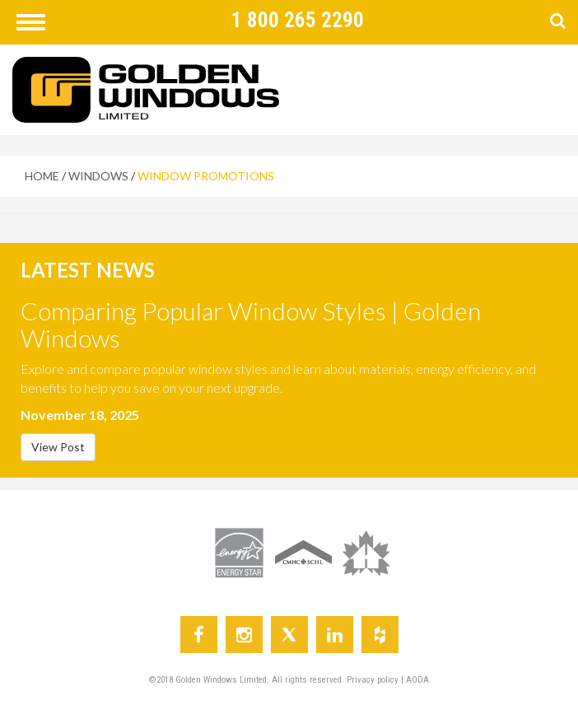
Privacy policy (374, 680)
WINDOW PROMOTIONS (206, 176)
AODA (417, 680)
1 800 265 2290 (298, 20)
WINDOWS (98, 176)
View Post (58, 447)
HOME (42, 176)
